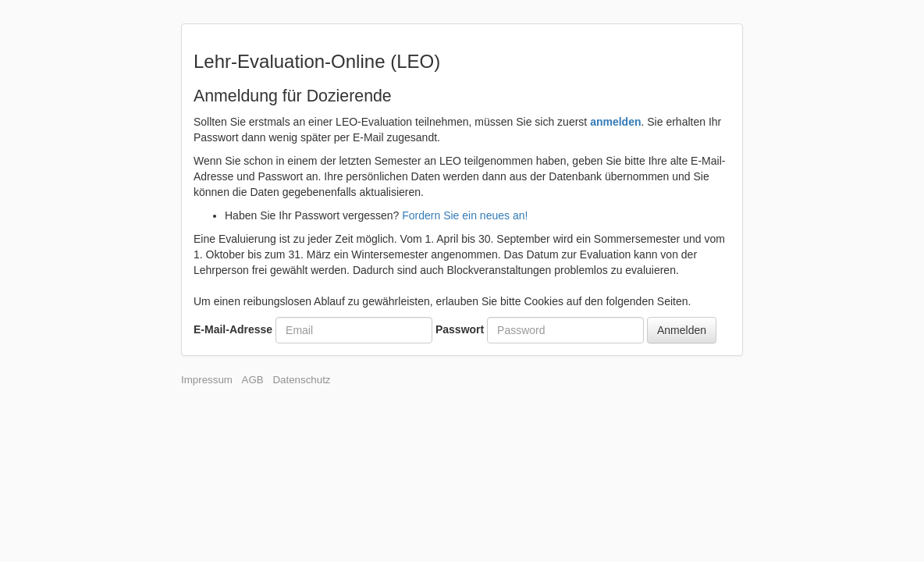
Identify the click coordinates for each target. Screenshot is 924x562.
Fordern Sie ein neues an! (465, 215)
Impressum (207, 380)
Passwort (460, 329)
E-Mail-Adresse (233, 329)
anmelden (615, 122)
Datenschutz (301, 380)
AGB (253, 380)
